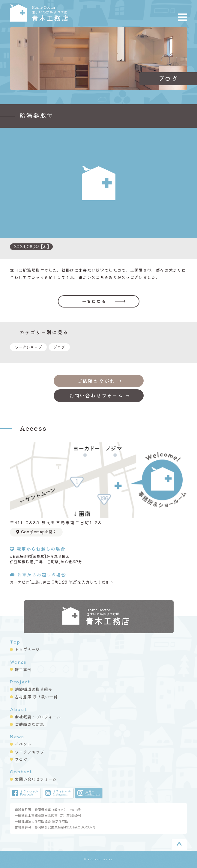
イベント (23, 744)
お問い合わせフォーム (36, 779)
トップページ (27, 649)
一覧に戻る (94, 301)
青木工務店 (70, 13)
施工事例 (23, 669)
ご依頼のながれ (29, 724)
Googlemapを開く (36, 532)
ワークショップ (28, 347)
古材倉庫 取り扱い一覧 (36, 697)
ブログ (59, 347)
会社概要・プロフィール (38, 717)
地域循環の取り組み (34, 689)
